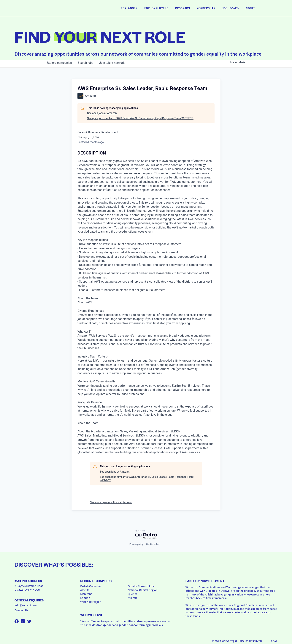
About (250, 9)
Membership (206, 9)
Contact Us (21, 610)
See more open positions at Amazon (111, 502)
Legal (274, 641)
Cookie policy (153, 544)
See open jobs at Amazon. (102, 113)
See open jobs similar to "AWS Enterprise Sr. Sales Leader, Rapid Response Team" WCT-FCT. (140, 118)
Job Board (230, 9)
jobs (85, 63)
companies (59, 63)
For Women (129, 9)
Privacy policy (136, 544)
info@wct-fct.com (26, 605)
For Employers (156, 9)
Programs (182, 9)
